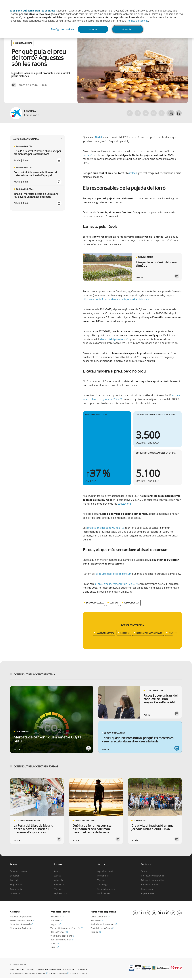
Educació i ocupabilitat (153, 880)
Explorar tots (60, 894)
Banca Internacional (62, 940)
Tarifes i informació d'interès (66, 928)
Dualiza (96, 932)
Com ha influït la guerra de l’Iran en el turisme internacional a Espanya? (35, 174)
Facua (88, 155)
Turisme (102, 880)
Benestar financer (150, 885)
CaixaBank (30, 111)
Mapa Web (71, 969)
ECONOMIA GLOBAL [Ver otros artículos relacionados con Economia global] (23, 43)
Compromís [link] (16, 889)
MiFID (55, 943)
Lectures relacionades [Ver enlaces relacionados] (38, 139)
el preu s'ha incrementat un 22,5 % (116, 584)
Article (57, 871)
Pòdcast (58, 889)
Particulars (57, 917)
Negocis (56, 924)
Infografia (59, 880)
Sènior (144, 871)
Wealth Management (62, 936)
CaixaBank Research (22, 924)
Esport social (148, 889)
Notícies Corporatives (21, 917)
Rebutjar (93, 29)
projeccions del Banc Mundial (106, 528)
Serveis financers (106, 889)
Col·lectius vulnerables (153, 876)
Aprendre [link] (15, 880)
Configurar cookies (62, 29)
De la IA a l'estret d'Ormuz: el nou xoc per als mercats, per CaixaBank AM (37, 153)
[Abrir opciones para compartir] (171, 113)
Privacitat (43, 973)
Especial (58, 876)
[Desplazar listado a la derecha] (176, 633)
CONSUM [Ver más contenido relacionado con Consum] (114, 603)
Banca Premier (59, 932)
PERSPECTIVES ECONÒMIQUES (149, 633)
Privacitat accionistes (60, 973)
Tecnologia (103, 885)
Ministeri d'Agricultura (114, 339)
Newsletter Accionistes (22, 928)
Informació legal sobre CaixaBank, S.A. (50, 969)
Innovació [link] (15, 894)
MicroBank (97, 920)
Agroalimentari (105, 871)
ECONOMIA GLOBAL (105, 633)
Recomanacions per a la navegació (23, 973)
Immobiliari (103, 876)
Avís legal (30, 969)
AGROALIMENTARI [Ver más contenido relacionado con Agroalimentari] (131, 603)
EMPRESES (125, 633)
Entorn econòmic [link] (19, 871)
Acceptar (128, 29)
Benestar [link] (15, 876)
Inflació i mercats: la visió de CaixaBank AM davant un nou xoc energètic (36, 195)
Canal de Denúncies (79, 973)
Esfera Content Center (23, 920)
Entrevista (59, 885)
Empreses (57, 920)
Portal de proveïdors (102, 928)
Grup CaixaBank (100, 917)
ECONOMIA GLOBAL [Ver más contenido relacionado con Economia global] (95, 603)
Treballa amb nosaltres (104, 924)
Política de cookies (137, 21)
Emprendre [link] (16, 885)
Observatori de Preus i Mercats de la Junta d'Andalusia (117, 299)
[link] (132, 267)
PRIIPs (55, 947)
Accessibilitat (83, 969)
